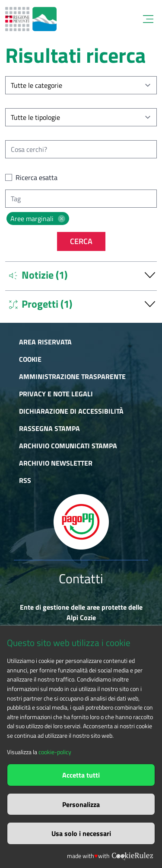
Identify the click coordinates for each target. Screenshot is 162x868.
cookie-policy (55, 752)
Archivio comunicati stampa (68, 446)
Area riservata (45, 342)
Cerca (81, 241)
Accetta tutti (81, 775)
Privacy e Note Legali (56, 394)
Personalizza (81, 804)
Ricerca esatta (37, 177)
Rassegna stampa (49, 428)
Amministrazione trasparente (72, 376)
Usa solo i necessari (81, 833)
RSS (25, 480)
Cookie (30, 359)
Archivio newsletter (56, 463)
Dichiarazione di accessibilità (71, 411)
